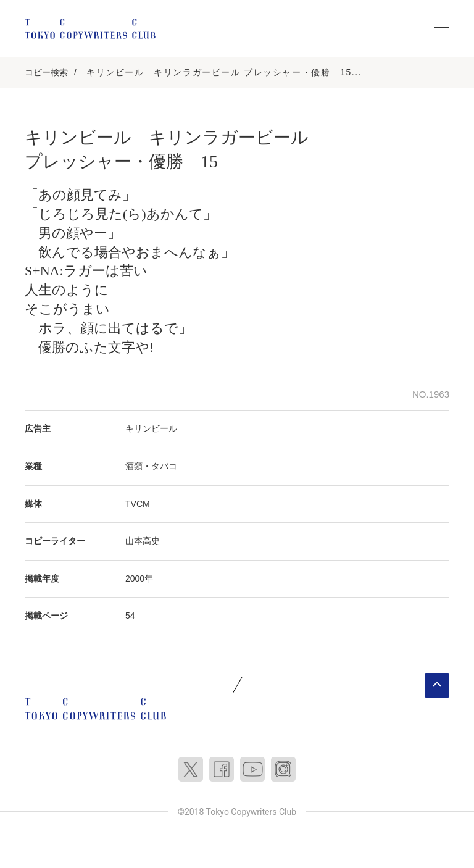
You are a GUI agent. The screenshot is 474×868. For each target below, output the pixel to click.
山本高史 (143, 541)
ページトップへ (437, 685)
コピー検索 (46, 72)
